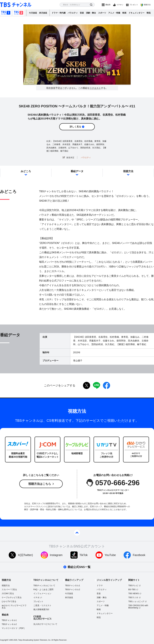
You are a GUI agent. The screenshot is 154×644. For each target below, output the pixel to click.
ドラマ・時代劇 (59, 13)
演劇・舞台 (91, 13)
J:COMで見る (8, 593)
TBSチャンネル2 (19, 13)
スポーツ (102, 13)
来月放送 (43, 13)
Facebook (139, 555)
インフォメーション (42, 593)
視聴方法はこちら (40, 484)
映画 (124, 13)
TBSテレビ (133, 585)
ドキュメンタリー (136, 13)
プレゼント (134, 5)
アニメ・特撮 (114, 13)
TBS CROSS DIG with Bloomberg (138, 607)
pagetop (77, 533)
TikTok (84, 555)
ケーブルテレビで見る (12, 597)
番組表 (108, 5)
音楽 (82, 13)
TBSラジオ (133, 597)
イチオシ (120, 5)
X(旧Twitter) (25, 555)
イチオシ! (38, 597)
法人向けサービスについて (45, 624)
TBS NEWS (134, 593)
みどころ (26, 171)
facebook (107, 385)
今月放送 (33, 13)
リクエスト (95, 88)
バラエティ (73, 13)
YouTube (110, 555)
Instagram (56, 555)
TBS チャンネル (16, 5)
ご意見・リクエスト (42, 605)
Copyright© (4, 640)
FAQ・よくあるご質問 (43, 589)
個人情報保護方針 (41, 609)
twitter (87, 385)
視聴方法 (147, 5)
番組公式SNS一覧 (79, 567)
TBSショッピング (136, 601)
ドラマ (100, 585)
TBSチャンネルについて (44, 585)
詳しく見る (75, 127)
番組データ (77, 171)
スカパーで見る (9, 589)
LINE (97, 385)
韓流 (149, 13)
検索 (91, 5)
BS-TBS (132, 589)
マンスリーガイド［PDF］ (14, 628)
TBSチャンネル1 (6, 13)
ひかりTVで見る (9, 601)
